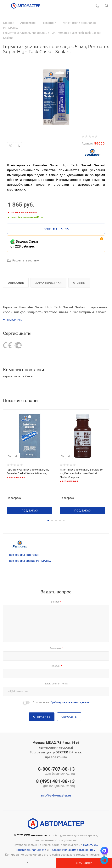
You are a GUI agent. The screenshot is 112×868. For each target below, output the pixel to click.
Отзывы (79, 283)
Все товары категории (24, 555)
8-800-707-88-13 (55, 771)
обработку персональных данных (69, 702)
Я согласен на (61, 702)
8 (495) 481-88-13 (55, 784)
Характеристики (48, 283)
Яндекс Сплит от (24, 244)
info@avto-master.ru (56, 795)
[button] (48, 521)
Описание (16, 283)
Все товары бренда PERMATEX (30, 561)
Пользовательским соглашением (73, 850)
